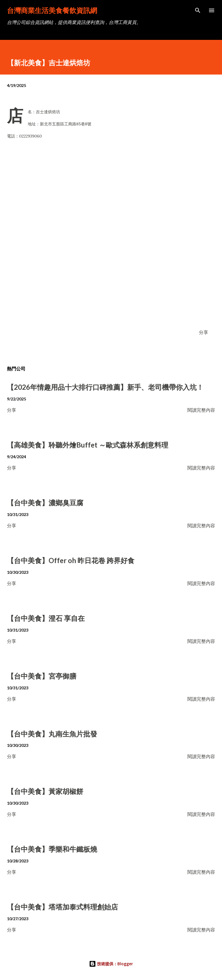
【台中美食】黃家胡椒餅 (45, 791)
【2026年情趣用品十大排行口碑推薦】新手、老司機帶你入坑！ (105, 387)
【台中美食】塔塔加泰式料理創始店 (62, 907)
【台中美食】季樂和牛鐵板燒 (52, 849)
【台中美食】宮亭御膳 (42, 676)
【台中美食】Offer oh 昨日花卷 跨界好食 (71, 560)
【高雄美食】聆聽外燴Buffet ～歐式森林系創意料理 (88, 445)
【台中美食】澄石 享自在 (46, 618)
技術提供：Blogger (111, 964)
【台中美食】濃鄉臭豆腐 (45, 503)
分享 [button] (203, 332)
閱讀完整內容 (201, 410)
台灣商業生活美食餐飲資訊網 (52, 10)
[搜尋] (198, 10)
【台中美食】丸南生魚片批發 (52, 734)
